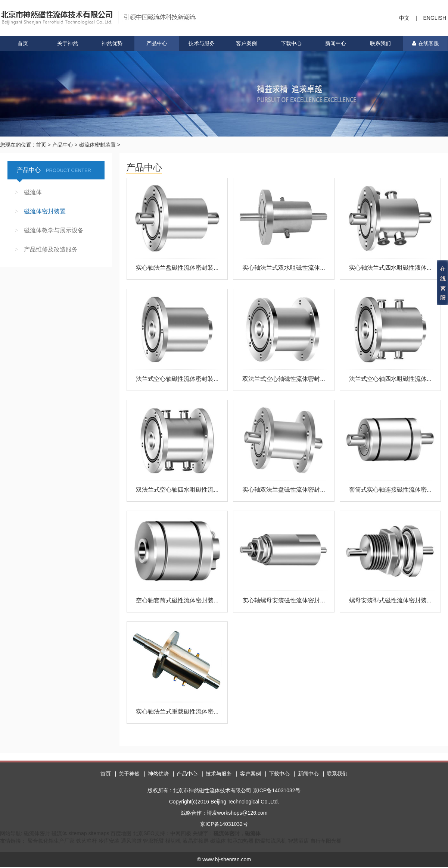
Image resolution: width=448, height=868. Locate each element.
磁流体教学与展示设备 (54, 230)
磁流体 (33, 192)
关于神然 (68, 43)
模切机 (173, 842)
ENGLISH (435, 18)
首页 (23, 43)
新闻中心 (336, 43)
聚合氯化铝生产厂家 (51, 842)
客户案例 (246, 43)
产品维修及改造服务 (51, 249)
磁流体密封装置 (97, 145)
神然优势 (112, 43)
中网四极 (181, 834)
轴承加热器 (240, 842)
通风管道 (131, 842)
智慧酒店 (298, 842)
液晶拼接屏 (196, 842)
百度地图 (121, 834)
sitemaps (99, 834)
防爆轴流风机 (271, 842)
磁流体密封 (37, 834)
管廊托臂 (153, 842)
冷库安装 (109, 842)
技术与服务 (202, 43)
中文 (404, 18)
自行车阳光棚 (326, 842)
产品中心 (157, 43)
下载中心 (291, 43)
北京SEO (144, 834)
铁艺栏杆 (87, 842)
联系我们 (380, 43)
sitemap (78, 834)
